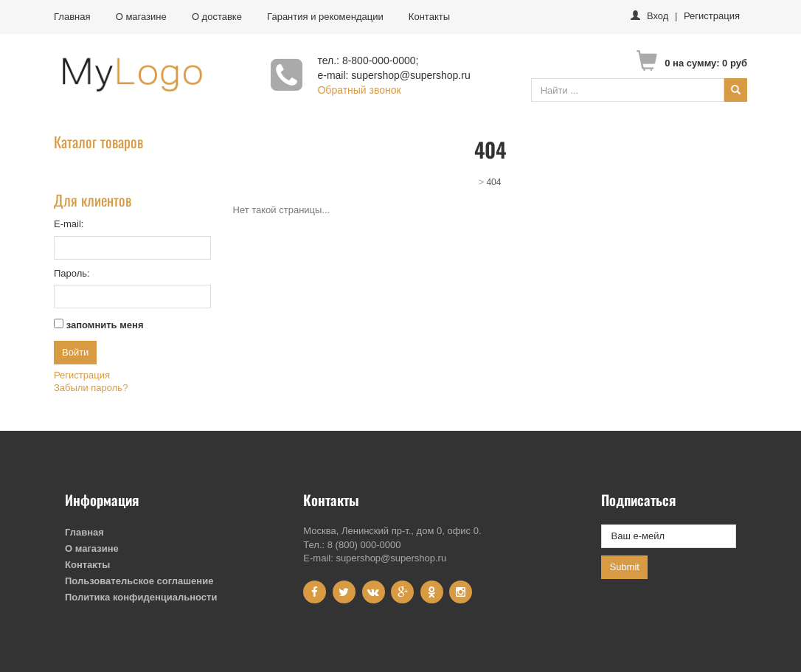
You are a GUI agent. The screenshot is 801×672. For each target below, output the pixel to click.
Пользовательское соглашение (139, 581)
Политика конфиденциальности (141, 597)
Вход (658, 16)
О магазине (141, 17)
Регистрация (712, 16)
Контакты (429, 17)
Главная (72, 17)
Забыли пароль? (91, 388)
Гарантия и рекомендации (325, 17)
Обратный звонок (359, 90)
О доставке (217, 17)
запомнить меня (105, 325)
